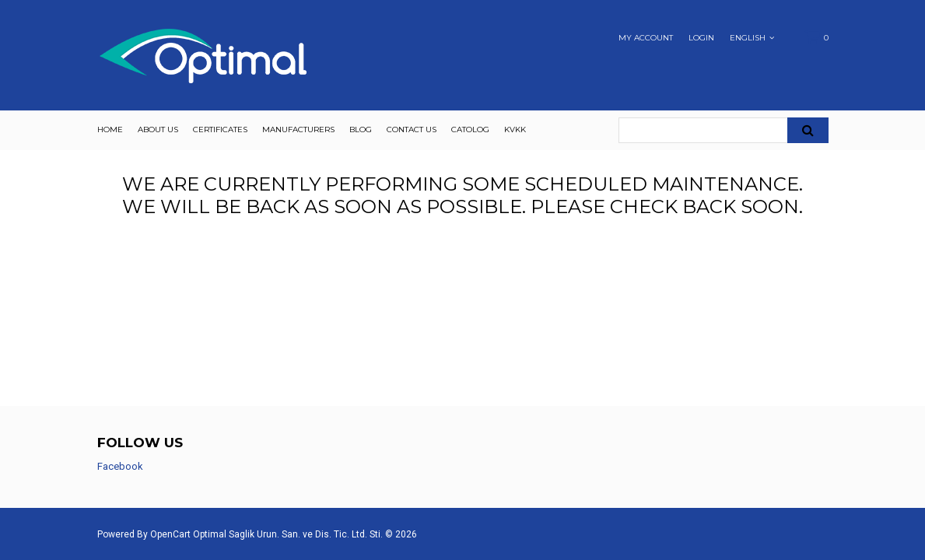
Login (701, 38)
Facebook (120, 466)
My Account (646, 38)
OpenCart (170, 534)
